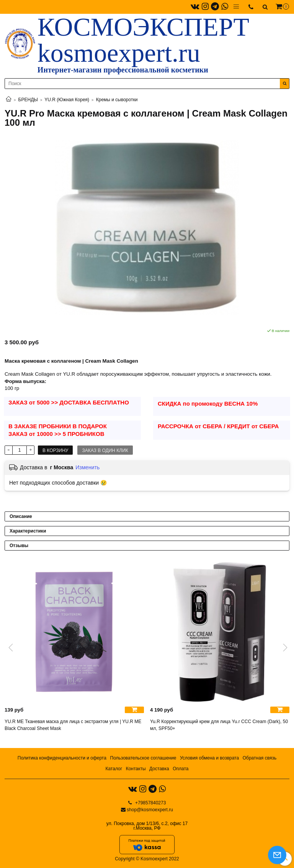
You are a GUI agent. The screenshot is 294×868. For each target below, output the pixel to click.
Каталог (114, 769)
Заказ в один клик (105, 450)
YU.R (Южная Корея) (67, 100)
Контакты (136, 769)
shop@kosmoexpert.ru (150, 810)
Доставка (159, 769)
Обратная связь (260, 758)
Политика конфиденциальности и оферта (62, 758)
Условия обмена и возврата (209, 758)
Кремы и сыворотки (117, 100)
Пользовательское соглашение (143, 758)
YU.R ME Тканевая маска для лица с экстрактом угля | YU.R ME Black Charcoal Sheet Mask (73, 725)
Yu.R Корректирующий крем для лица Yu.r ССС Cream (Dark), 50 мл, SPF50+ (219, 725)
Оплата (180, 769)
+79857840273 (150, 803)
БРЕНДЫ (28, 100)
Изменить (87, 467)
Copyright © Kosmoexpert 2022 (147, 859)
